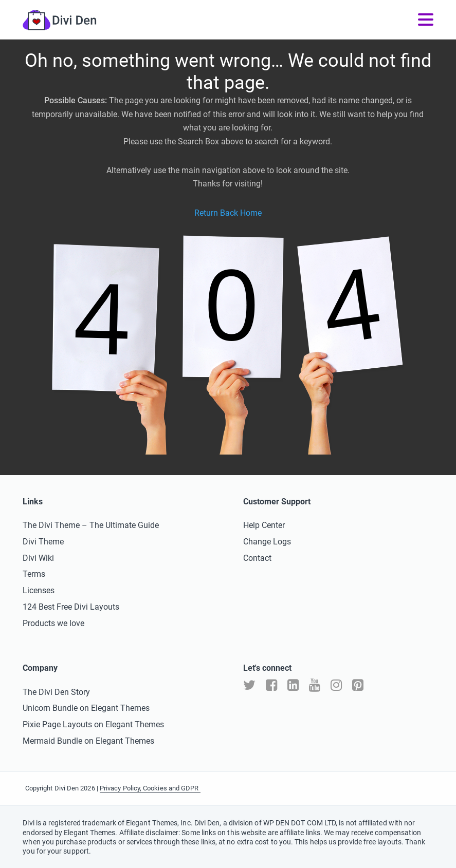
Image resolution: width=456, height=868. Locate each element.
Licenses (39, 590)
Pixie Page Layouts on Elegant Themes (93, 724)
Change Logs (267, 542)
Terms (34, 574)
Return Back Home (228, 213)
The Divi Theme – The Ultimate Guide (91, 525)
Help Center (264, 525)
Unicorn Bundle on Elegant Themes (86, 708)
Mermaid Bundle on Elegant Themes (88, 741)
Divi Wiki (38, 558)
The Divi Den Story (56, 692)
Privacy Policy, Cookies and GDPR (150, 788)
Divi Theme (43, 542)
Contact (257, 558)
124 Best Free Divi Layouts (71, 607)
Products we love (53, 623)
